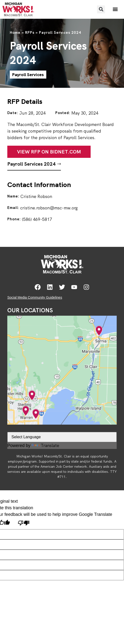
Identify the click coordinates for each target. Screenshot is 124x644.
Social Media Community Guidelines (35, 297)
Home (15, 33)
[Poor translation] (24, 523)
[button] (101, 9)
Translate (45, 445)
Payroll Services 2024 (31, 164)
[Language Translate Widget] (62, 437)
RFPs (30, 33)
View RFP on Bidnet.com (49, 152)
